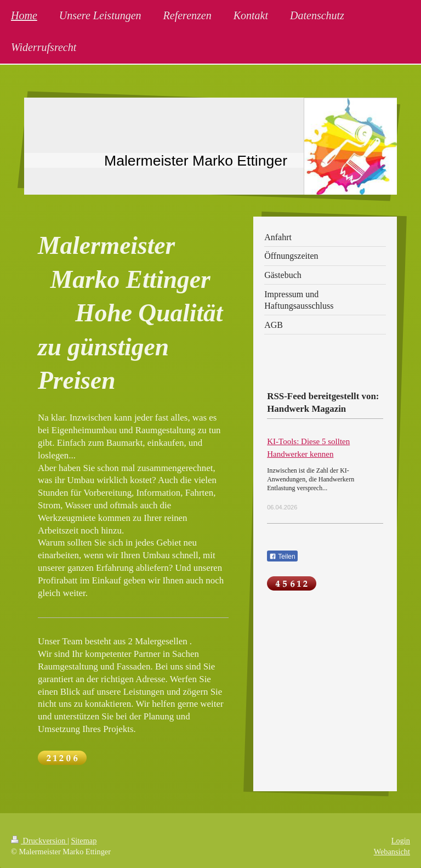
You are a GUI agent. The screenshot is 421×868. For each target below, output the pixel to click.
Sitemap (84, 841)
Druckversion (39, 841)
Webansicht (392, 852)
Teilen (282, 557)
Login (401, 841)
